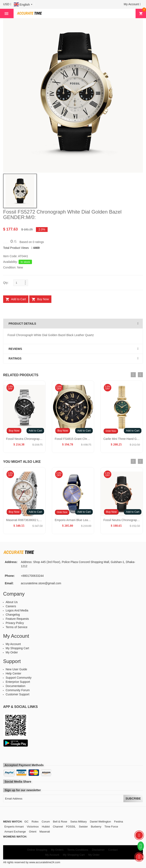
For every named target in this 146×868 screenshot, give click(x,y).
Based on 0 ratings (32, 242)
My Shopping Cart (17, 648)
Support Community (19, 678)
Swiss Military (79, 822)
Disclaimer (98, 850)
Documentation (15, 686)
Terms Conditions (78, 850)
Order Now (111, 431)
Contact (113, 850)
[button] (7, 4)
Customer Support (18, 694)
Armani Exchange (15, 832)
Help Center (13, 673)
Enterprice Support (18, 682)
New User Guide (16, 669)
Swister (83, 827)
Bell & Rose (60, 822)
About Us (12, 602)
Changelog (13, 615)
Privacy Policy (15, 623)
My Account (13, 644)
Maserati (45, 832)
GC (27, 822)
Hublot (46, 827)
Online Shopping (37, 850)
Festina (119, 822)
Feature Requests (17, 619)
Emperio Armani (14, 827)
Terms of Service (17, 627)
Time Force (111, 827)
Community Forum (18, 690)
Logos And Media (17, 610)
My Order (12, 652)
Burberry (96, 827)
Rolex (35, 822)
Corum (46, 822)
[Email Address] (63, 798)
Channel (58, 827)
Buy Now (14, 431)
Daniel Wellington (100, 822)
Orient (33, 832)
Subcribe (133, 798)
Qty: (6, 283)
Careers (11, 606)
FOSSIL (71, 827)
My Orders (57, 850)
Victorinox (33, 827)
